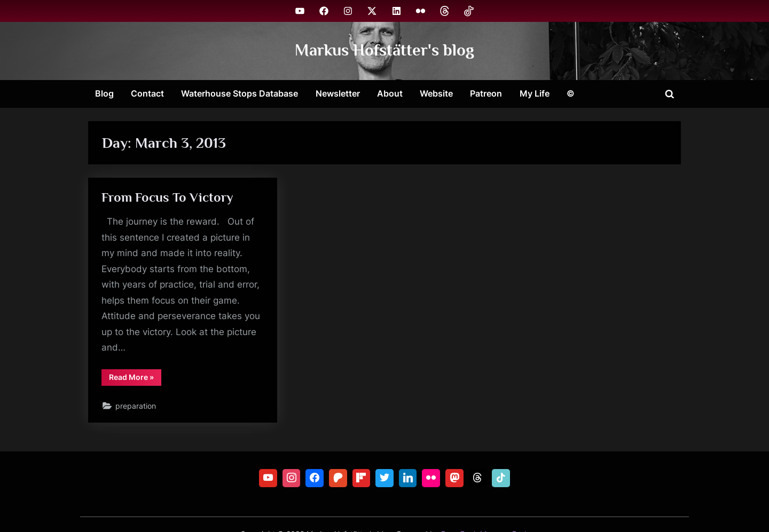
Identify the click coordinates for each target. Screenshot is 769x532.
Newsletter (338, 93)
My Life (535, 93)
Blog (104, 93)
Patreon (486, 93)
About (390, 93)
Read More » (136, 380)
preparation (136, 408)
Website (436, 93)
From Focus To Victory (168, 198)
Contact (147, 93)
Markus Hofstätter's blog (384, 50)
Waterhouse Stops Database (240, 93)
